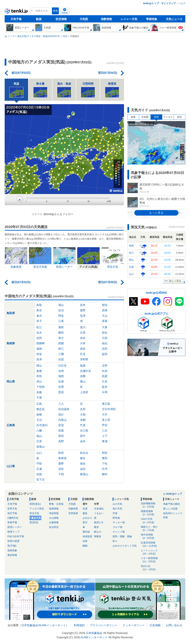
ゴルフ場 (117, 527)
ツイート (37, 214)
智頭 (105, 305)
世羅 (61, 431)
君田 (61, 436)
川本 (83, 343)
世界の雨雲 (13, 541)
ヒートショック (151, 552)
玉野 (105, 366)
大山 (105, 316)
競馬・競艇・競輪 (122, 536)
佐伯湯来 (64, 409)
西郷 (61, 343)
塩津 (83, 316)
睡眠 (85, 546)
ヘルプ (182, 3)
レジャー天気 (129, 19)
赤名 (83, 338)
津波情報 (54, 513)
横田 (61, 333)
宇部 (39, 464)
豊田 (105, 458)
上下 (105, 436)
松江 (39, 327)
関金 (61, 316)
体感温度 (87, 536)
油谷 (83, 469)
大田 (105, 338)
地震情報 (54, 509)
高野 (61, 441)
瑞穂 (39, 349)
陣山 (83, 382)
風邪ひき (99, 522)
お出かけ (87, 518)
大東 (105, 327)
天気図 (84, 19)
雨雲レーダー (15, 527)
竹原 (83, 425)
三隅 (61, 354)
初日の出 (151, 568)
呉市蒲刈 (42, 425)
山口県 (11, 466)
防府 (61, 453)
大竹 (105, 415)
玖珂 (105, 469)
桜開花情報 (151, 513)
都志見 (41, 409)
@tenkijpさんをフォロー (59, 214)
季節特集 (152, 19)
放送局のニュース (173, 513)
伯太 (39, 333)
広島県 (11, 425)
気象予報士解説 (172, 504)
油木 (83, 441)
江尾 (61, 321)
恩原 (61, 392)
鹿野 (83, 310)
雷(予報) (12, 546)
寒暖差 (98, 536)
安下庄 (41, 480)
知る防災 (54, 527)
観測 (39, 19)
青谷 (39, 310)
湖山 (61, 305)
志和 (83, 409)
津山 (39, 382)
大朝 (83, 415)
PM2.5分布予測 (16, 536)
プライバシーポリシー (104, 625)
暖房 (96, 527)
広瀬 (39, 469)
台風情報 (54, 522)
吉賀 (61, 359)
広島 (39, 404)
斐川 (83, 327)
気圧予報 (12, 513)
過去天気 (36, 518)
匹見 (83, 354)
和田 (105, 453)
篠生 (83, 458)
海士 (61, 338)
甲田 (105, 425)
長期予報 (12, 522)
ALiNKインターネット (52, 625)
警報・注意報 (56, 504)
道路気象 (12, 550)
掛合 (105, 333)
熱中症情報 (151, 536)
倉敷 (39, 371)
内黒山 (62, 420)
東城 (105, 441)
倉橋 (39, 415)
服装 (85, 513)
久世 (105, 382)
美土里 (106, 420)
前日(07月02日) (21, 73)
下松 (105, 464)
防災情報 (61, 19)
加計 (61, 415)
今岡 (105, 392)
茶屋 (105, 321)
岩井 (83, 305)
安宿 (61, 425)
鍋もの (98, 532)
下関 (61, 474)
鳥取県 (11, 313)
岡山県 (11, 382)
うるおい (99, 513)
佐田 (39, 338)
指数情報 (106, 19)
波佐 (83, 349)
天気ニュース (174, 19)
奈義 (39, 392)
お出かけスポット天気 (125, 546)
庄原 (39, 441)
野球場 (116, 518)
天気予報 (16, 19)
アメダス (168, 117)
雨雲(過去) (35, 504)
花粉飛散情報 (151, 505)
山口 (39, 453)
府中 (83, 436)
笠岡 (61, 387)
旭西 (61, 376)
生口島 (84, 431)
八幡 (39, 431)
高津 (39, 359)
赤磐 (83, 376)
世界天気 (12, 509)
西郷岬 (41, 343)
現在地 (65, 13)
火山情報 (54, 518)
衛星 (133, 117)
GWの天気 (151, 521)
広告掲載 (155, 625)
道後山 (41, 447)
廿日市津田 (109, 409)
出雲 (83, 333)
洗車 (85, 541)
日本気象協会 (30, 625)
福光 (105, 343)
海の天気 (117, 509)
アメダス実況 (37, 509)
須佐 (61, 469)
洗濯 (85, 509)
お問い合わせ (174, 625)
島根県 (11, 343)
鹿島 (61, 327)
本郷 (83, 420)
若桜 (105, 310)
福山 (39, 436)
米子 (39, 321)
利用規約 (79, 625)
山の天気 (117, 504)
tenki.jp (17, 12)
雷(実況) (34, 522)
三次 (105, 431)
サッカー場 (119, 522)
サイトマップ (168, 3)
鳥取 (39, 305)
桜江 (61, 349)
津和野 (84, 359)
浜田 (105, 349)
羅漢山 (84, 474)
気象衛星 (73, 509)
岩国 (39, 474)
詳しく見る (175, 281)
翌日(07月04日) (108, 73)
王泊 (39, 420)
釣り (115, 541)
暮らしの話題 (170, 509)
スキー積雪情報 (151, 560)
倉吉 (39, 316)
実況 (179, 117)
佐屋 (61, 382)
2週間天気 (13, 518)
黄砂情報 (12, 555)
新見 (105, 387)
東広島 (106, 404)
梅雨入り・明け (151, 529)
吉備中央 (86, 371)
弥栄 (39, 354)
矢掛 (105, 371)
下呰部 (41, 387)
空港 (115, 513)
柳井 (105, 474)
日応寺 (62, 366)
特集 (166, 517)
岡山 (39, 366)
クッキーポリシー (134, 625)
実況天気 (34, 513)
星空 (85, 522)
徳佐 (83, 464)
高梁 (105, 376)
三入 (61, 404)
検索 (55, 11)
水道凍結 (99, 509)
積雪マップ (13, 532)
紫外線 (86, 532)
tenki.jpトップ (151, 3)
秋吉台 (84, 453)
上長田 (84, 392)
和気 (39, 376)
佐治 (61, 310)
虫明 (61, 371)
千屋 (39, 398)
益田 (105, 354)
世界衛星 (73, 513)
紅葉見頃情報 (151, 544)
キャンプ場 (119, 532)
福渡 (83, 366)
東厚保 (62, 458)
